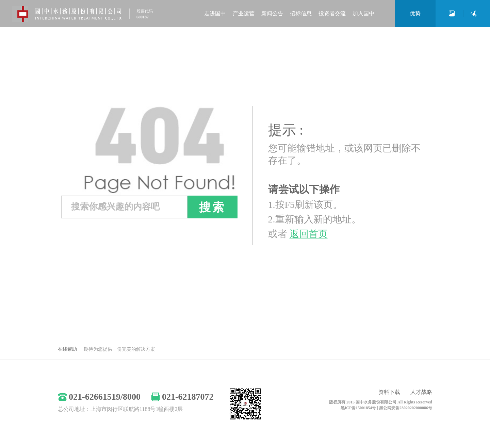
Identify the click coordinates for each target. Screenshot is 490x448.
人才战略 (421, 392)
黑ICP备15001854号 (358, 408)
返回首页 (309, 234)
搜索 (212, 207)
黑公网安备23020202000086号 (406, 408)
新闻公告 (272, 13)
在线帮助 (67, 349)
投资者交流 (332, 13)
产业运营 (244, 13)
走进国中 (215, 13)
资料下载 (389, 392)
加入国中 (363, 13)
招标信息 (301, 13)
